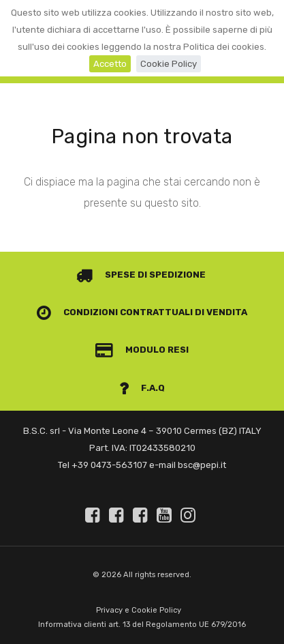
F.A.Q (142, 388)
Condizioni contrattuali (115, 312)
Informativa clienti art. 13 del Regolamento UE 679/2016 (142, 625)
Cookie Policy (169, 64)
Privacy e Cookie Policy (139, 610)
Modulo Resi (142, 350)
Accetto (110, 64)
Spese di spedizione (141, 275)
